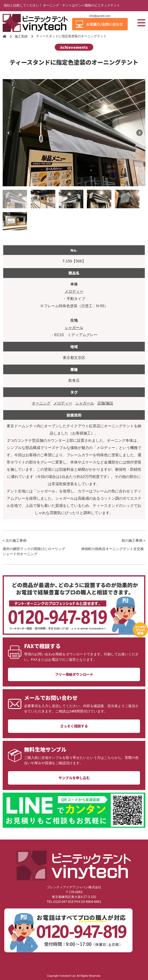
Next (139, 133)
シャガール (74, 328)
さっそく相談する (74, 726)
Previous (9, 133)
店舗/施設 (105, 403)
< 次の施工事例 (35, 548)
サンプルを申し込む (74, 778)
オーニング (41, 403)
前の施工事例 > (113, 545)
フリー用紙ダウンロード (74, 674)
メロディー (74, 291)
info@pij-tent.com (100, 16)
